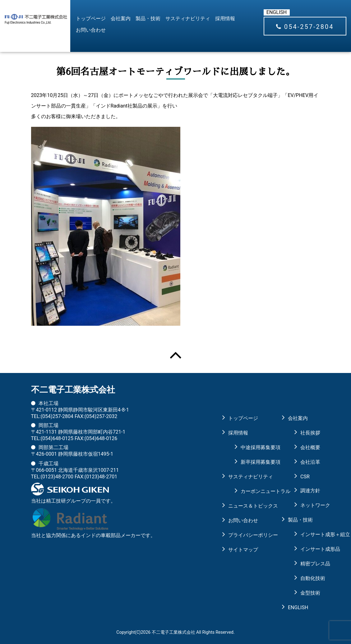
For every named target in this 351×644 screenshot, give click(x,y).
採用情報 (225, 18)
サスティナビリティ (188, 18)
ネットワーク (310, 505)
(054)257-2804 (57, 416)
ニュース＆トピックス (244, 506)
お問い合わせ (91, 30)
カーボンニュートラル (251, 491)
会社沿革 (310, 462)
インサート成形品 (310, 549)
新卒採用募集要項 (251, 462)
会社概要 (310, 447)
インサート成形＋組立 (310, 534)
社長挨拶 (310, 433)
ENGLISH (277, 12)
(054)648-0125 (57, 438)
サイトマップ (243, 550)
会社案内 (121, 18)
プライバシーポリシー (244, 535)
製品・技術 (148, 18)
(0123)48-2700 (57, 477)
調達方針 (310, 491)
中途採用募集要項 (251, 447)
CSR (305, 477)
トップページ (91, 18)
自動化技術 (310, 578)
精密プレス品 (310, 564)
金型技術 (310, 593)
